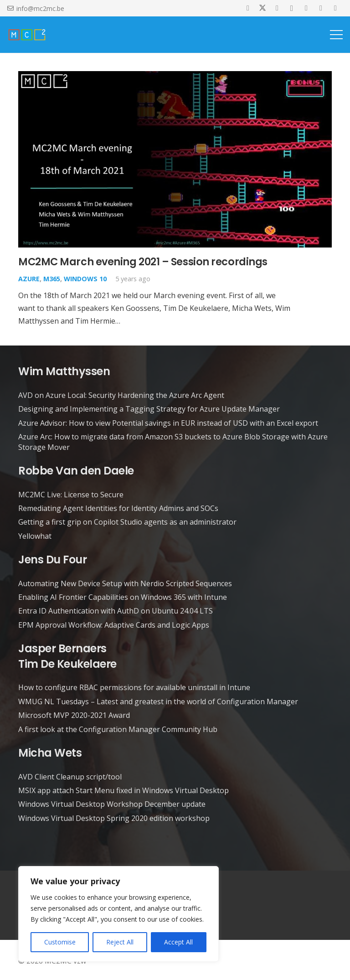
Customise (60, 942)
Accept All (178, 942)
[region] (118, 914)
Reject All (120, 942)
